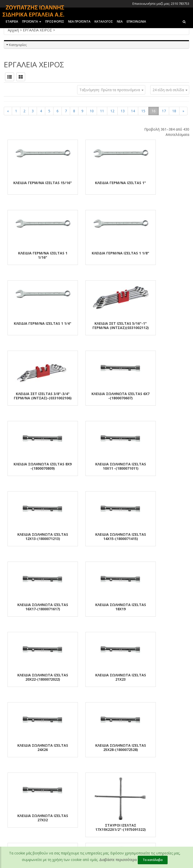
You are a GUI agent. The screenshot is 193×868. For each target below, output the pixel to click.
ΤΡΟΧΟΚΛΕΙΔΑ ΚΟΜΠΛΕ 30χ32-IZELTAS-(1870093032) (97, 677)
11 (102, 111)
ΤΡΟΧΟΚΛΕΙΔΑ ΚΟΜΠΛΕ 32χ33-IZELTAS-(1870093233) (158, 677)
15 (143, 111)
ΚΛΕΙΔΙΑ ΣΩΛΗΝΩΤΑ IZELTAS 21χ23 (35, 536)
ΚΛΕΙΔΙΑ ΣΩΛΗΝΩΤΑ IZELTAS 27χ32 (35, 607)
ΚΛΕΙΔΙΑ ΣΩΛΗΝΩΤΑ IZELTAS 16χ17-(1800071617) (35, 466)
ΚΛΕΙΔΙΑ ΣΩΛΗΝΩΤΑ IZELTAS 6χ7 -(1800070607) (96, 325)
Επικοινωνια (136, 21)
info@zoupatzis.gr (150, 787)
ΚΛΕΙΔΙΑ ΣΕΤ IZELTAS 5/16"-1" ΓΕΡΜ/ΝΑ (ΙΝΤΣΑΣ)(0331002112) (158, 257)
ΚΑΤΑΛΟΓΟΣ (104, 21)
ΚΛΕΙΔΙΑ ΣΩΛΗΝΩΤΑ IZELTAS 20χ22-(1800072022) (158, 466)
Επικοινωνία (13, 777)
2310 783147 (148, 764)
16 (154, 111)
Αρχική (14, 30)
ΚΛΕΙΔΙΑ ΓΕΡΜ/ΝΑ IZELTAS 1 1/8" (35, 255)
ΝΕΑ (120, 21)
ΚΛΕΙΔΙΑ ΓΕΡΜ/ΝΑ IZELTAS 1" (97, 183)
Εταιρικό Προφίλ (16, 757)
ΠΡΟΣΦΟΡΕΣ (55, 21)
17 (164, 111)
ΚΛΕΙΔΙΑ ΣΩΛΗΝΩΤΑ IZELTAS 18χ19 (96, 466)
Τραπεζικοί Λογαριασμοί (87, 757)
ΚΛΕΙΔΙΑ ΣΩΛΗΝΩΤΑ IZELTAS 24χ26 (96, 536)
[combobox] (170, 90)
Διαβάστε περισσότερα (118, 860)
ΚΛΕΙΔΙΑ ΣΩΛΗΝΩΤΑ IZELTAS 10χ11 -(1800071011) (35, 396)
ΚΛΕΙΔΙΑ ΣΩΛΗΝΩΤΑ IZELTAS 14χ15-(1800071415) (158, 396)
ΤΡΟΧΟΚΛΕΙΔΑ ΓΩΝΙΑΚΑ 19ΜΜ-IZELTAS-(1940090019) (158, 607)
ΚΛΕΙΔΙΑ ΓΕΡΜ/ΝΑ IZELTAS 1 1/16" (158, 185)
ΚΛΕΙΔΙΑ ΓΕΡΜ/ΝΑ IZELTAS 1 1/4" (96, 255)
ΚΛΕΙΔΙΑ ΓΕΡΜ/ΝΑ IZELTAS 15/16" (35, 185)
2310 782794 (148, 771)
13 (123, 111)
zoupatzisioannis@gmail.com (153, 800)
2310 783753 (148, 758)
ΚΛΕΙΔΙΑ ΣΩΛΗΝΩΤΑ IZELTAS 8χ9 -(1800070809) (158, 325)
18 (174, 111)
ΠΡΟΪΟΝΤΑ (32, 21)
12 (112, 111)
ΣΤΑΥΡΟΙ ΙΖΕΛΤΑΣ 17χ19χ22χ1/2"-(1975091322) (97, 615)
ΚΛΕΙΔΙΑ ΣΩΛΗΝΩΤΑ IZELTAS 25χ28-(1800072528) (158, 536)
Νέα (7, 770)
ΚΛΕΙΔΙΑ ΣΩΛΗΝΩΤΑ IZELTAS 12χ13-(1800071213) (96, 396)
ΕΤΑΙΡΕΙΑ (12, 21)
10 (92, 111)
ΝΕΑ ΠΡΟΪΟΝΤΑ (79, 21)
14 (133, 111)
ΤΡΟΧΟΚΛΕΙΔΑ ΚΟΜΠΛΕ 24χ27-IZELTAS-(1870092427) (35, 677)
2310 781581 (149, 777)
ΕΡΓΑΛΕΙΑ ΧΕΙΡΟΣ (38, 30)
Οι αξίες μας (13, 764)
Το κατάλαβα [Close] (153, 860)
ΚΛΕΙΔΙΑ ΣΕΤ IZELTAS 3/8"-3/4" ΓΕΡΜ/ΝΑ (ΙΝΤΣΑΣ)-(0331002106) (35, 328)
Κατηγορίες (18, 45)
